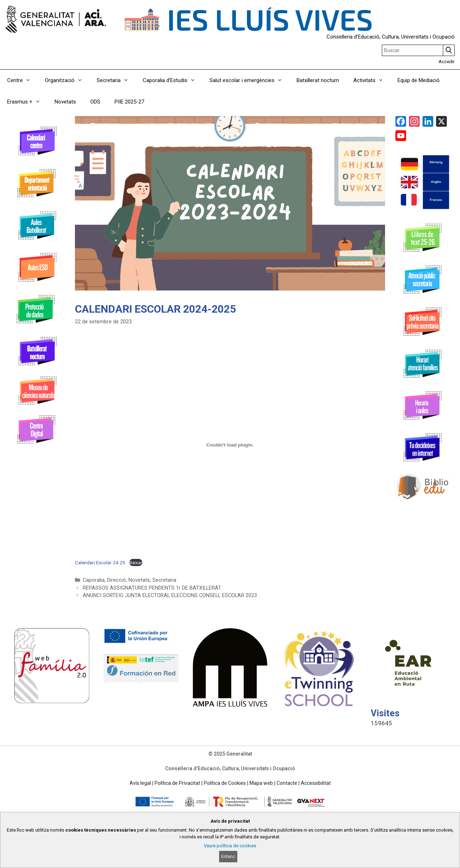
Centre (22, 80)
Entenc (228, 856)
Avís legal (140, 783)
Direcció (117, 580)
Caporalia (94, 580)
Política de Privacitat (177, 783)
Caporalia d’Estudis (173, 80)
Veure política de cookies (230, 846)
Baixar (136, 562)
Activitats (372, 80)
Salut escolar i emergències (249, 80)
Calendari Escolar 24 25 (100, 562)
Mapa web (261, 783)
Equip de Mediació (419, 80)
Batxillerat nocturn (318, 80)
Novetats (65, 102)
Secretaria (116, 80)
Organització (67, 80)
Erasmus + (27, 102)
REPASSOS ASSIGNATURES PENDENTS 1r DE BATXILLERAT (152, 588)
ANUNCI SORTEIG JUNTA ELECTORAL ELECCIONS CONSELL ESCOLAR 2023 (170, 596)
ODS (95, 102)
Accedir (447, 62)
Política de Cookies (225, 783)
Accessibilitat (316, 783)
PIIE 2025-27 (129, 102)
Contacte (287, 783)
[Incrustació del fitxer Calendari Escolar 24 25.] (230, 445)
